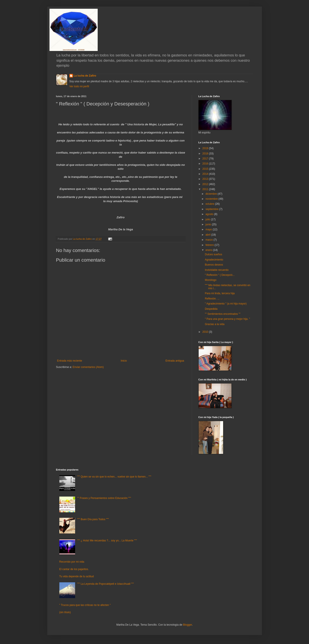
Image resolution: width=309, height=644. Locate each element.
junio (209, 224)
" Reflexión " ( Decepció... (220, 275)
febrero (210, 245)
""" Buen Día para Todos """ (93, 519)
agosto (210, 214)
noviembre (212, 199)
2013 (206, 179)
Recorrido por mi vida (72, 562)
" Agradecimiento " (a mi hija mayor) (226, 304)
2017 (206, 159)
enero (209, 250)
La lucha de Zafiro (85, 76)
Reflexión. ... (212, 299)
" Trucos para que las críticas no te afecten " (85, 605)
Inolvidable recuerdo (217, 270)
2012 (206, 184)
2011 (206, 189)
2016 (206, 164)
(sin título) (65, 612)
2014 (206, 174)
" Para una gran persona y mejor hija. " (227, 319)
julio (208, 219)
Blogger (188, 625)
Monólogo (211, 280)
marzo (209, 240)
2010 (206, 332)
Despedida (211, 309)
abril (208, 235)
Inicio (124, 361)
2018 (206, 154)
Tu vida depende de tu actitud (77, 576)
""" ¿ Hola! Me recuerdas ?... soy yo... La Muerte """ (107, 541)
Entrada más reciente (70, 361)
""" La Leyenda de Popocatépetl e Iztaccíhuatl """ (105, 584)
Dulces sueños (213, 254)
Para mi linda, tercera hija (220, 293)
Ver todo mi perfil (79, 86)
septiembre (212, 209)
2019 (206, 148)
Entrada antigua (175, 361)
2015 (206, 169)
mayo (209, 229)
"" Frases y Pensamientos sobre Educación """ (104, 498)
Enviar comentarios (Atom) (88, 367)
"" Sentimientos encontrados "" (222, 314)
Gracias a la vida (215, 324)
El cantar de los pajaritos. (74, 569)
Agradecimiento (214, 260)
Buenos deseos (214, 265)
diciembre (211, 194)
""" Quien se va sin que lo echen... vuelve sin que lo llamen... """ (114, 477)
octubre (210, 204)
